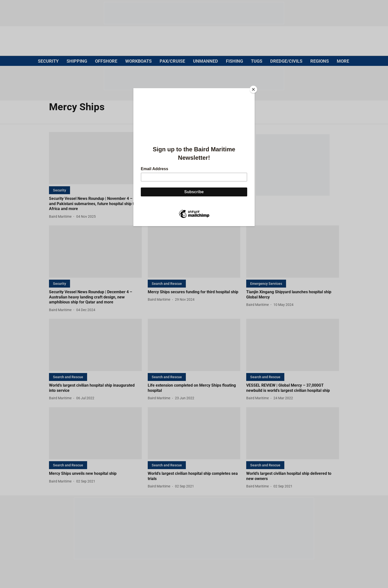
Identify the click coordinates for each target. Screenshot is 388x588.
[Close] (253, 89)
